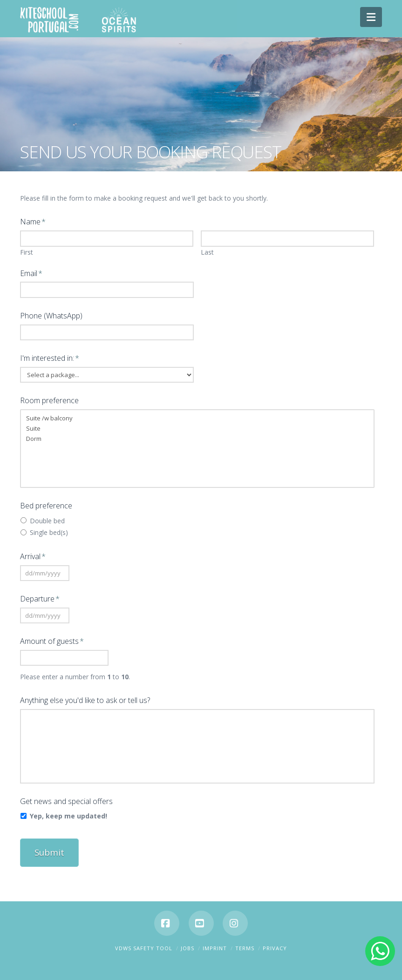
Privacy (275, 944)
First (27, 252)
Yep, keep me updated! (68, 816)
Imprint (215, 944)
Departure (40, 599)
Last (207, 252)
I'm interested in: (50, 358)
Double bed (47, 521)
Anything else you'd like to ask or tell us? (85, 700)
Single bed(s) (49, 532)
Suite (198, 428)
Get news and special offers (66, 801)
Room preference (49, 401)
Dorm (198, 439)
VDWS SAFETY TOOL (144, 944)
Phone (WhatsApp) (51, 316)
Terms (245, 944)
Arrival (33, 557)
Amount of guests (52, 641)
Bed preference (46, 506)
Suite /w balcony (198, 418)
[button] (371, 17)
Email (31, 274)
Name (33, 222)
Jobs (187, 944)
